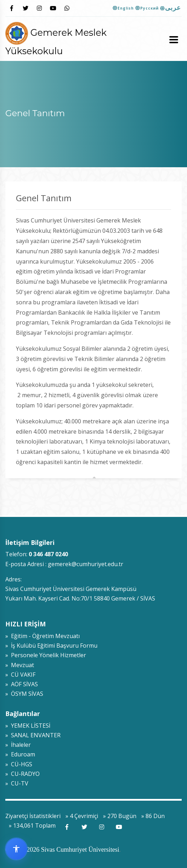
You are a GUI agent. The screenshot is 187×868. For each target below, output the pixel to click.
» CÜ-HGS (19, 764)
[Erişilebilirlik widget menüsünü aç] (16, 849)
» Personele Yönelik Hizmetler (46, 655)
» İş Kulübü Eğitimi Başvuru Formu (51, 646)
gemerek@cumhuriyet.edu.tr (86, 564)
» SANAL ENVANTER (33, 735)
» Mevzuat (20, 665)
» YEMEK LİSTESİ (28, 726)
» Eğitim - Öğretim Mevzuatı (42, 636)
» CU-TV (17, 783)
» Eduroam (20, 754)
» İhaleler (18, 745)
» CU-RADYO (22, 774)
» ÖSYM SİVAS (24, 694)
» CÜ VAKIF (20, 675)
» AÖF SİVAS (22, 684)
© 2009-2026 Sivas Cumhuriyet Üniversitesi (62, 850)
